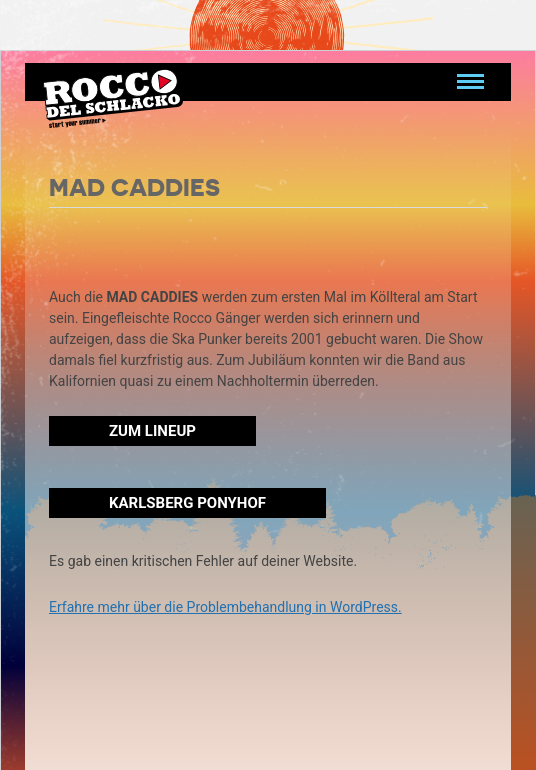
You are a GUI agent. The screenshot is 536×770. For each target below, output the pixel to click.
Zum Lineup (152, 431)
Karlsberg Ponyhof (187, 503)
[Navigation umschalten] (470, 82)
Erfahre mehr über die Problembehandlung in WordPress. (225, 607)
